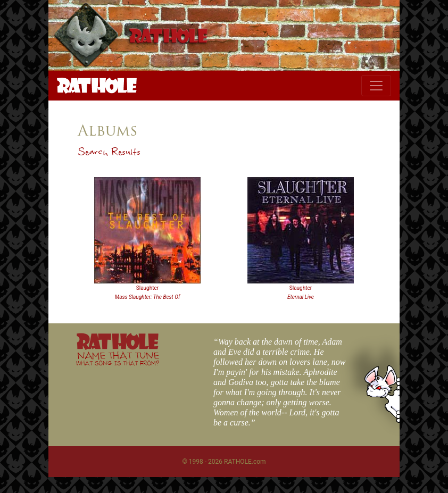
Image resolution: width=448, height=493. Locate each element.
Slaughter (147, 288)
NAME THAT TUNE (118, 358)
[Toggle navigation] (376, 86)
